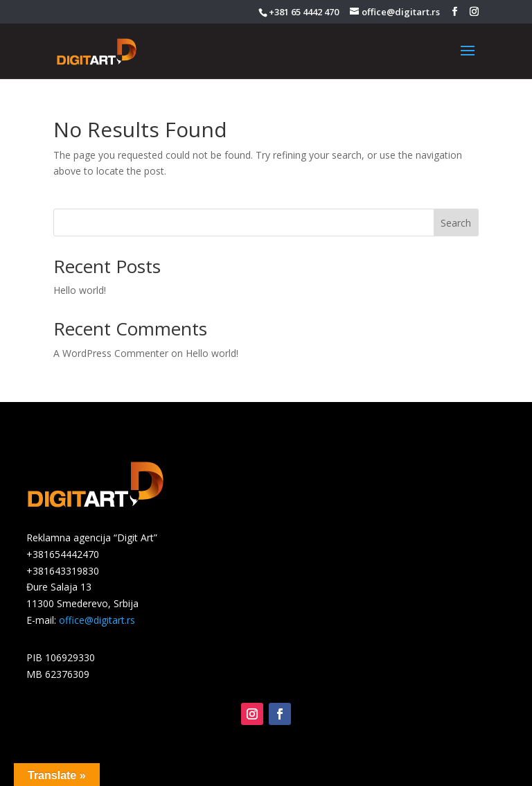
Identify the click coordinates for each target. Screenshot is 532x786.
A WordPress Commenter (111, 353)
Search (456, 223)
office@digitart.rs (97, 620)
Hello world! (80, 290)
